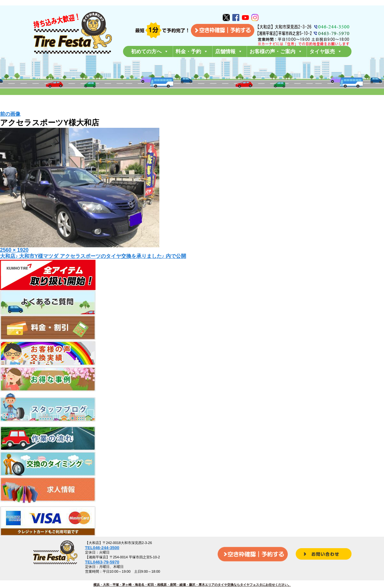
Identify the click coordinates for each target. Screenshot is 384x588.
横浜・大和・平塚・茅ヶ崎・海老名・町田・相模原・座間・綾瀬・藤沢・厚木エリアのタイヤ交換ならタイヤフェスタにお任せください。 (192, 585)
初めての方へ (150, 51)
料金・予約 (192, 51)
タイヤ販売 (326, 51)
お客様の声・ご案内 (276, 51)
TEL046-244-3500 (102, 548)
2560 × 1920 (14, 250)
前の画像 (10, 114)
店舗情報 (229, 51)
